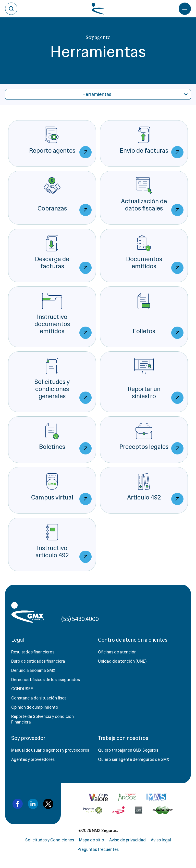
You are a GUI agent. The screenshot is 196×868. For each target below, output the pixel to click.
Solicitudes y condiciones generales (63, 381)
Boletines (65, 439)
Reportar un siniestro (156, 381)
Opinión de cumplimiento (35, 707)
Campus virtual (62, 489)
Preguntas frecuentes (98, 849)
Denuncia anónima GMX (33, 670)
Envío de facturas (152, 142)
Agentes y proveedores (33, 759)
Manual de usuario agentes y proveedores (50, 750)
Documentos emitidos (155, 254)
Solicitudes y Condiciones (50, 840)
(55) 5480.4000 (80, 619)
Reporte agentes (60, 142)
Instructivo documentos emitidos (63, 316)
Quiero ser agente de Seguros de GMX (134, 759)
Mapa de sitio (92, 840)
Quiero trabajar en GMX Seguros (128, 750)
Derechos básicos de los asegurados (46, 680)
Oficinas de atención (117, 652)
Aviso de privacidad (127, 840)
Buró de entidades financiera (38, 661)
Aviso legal (161, 840)
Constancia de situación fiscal (39, 698)
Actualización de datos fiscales (152, 197)
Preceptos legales (151, 439)
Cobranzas (65, 197)
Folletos (158, 316)
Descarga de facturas (63, 254)
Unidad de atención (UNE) (122, 661)
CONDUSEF (22, 689)
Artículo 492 (155, 489)
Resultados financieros (33, 652)
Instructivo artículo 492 (64, 543)
